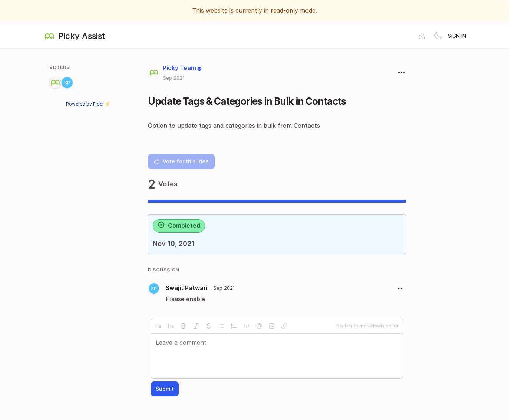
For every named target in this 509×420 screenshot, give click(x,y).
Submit (165, 389)
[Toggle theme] (438, 36)
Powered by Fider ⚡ (88, 104)
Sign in (457, 36)
